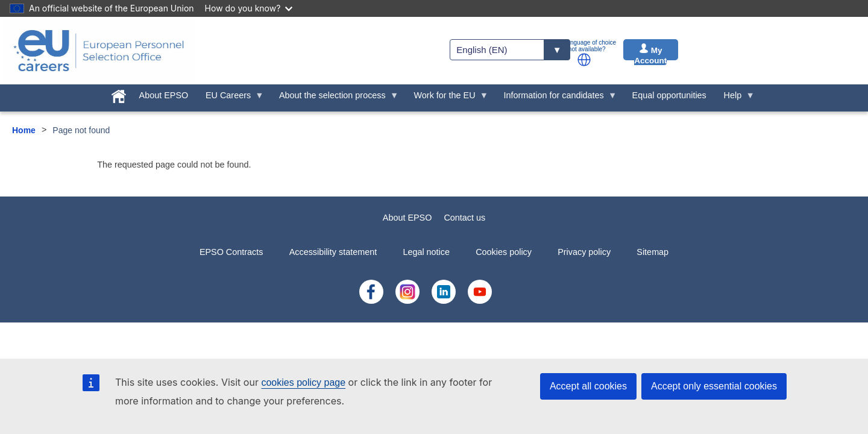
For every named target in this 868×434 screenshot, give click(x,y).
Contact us (464, 218)
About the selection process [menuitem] (335, 98)
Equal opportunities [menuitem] (669, 95)
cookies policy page (303, 382)
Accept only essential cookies (714, 386)
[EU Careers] (99, 51)
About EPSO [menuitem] (164, 95)
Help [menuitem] (735, 98)
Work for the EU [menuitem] (447, 98)
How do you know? (249, 8)
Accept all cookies (588, 386)
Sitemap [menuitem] (653, 252)
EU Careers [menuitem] (231, 98)
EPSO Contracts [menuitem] (231, 252)
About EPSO (407, 218)
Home (24, 130)
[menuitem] (118, 94)
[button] (584, 60)
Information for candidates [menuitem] (556, 98)
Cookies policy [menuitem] (504, 252)
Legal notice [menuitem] (426, 252)
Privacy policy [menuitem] (584, 252)
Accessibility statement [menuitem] (333, 252)
